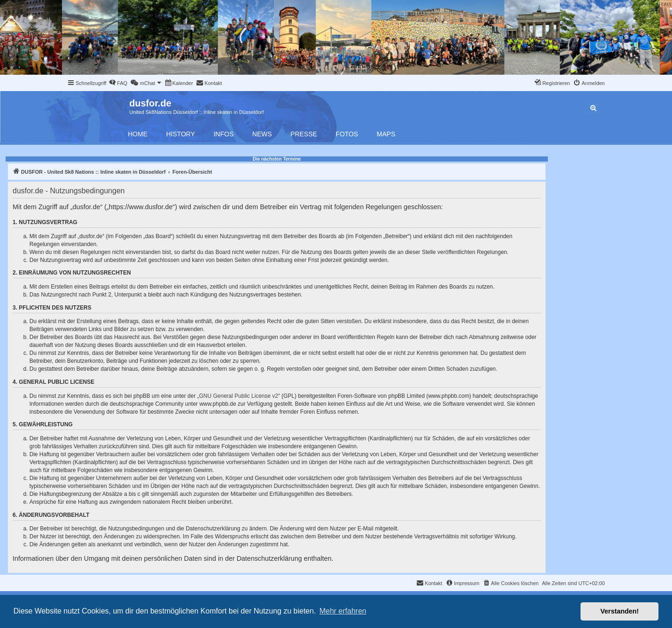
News (262, 134)
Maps (386, 134)
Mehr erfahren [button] (343, 611)
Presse (304, 134)
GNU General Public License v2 (239, 396)
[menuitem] (118, 83)
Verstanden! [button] (620, 611)
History (181, 134)
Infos (224, 134)
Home (138, 134)
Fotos (347, 134)
